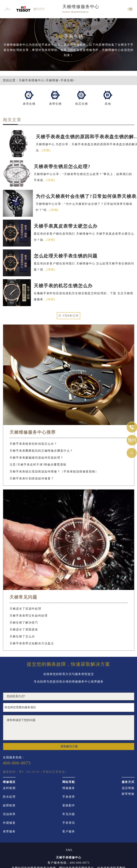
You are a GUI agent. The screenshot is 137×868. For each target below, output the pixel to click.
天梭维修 (52, 80)
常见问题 (69, 814)
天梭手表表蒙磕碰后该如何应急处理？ (36, 458)
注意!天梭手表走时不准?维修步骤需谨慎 (38, 465)
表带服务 (9, 832)
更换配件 (69, 806)
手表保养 (69, 797)
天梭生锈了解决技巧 (24, 623)
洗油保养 (9, 814)
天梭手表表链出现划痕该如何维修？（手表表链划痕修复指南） (54, 471)
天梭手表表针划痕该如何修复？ (32, 478)
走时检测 (9, 788)
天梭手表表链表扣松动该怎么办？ (33, 444)
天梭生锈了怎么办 (22, 636)
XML (69, 850)
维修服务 (69, 788)
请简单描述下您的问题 (69, 728)
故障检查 (9, 806)
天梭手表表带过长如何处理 (29, 616)
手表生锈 (67, 80)
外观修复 (9, 823)
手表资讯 (69, 823)
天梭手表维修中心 (31, 80)
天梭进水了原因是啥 (24, 629)
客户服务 (69, 832)
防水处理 (9, 797)
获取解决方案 (69, 746)
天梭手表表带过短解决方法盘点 (32, 643)
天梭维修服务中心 (81, 7)
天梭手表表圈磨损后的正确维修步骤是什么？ (41, 451)
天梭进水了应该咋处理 (25, 609)
